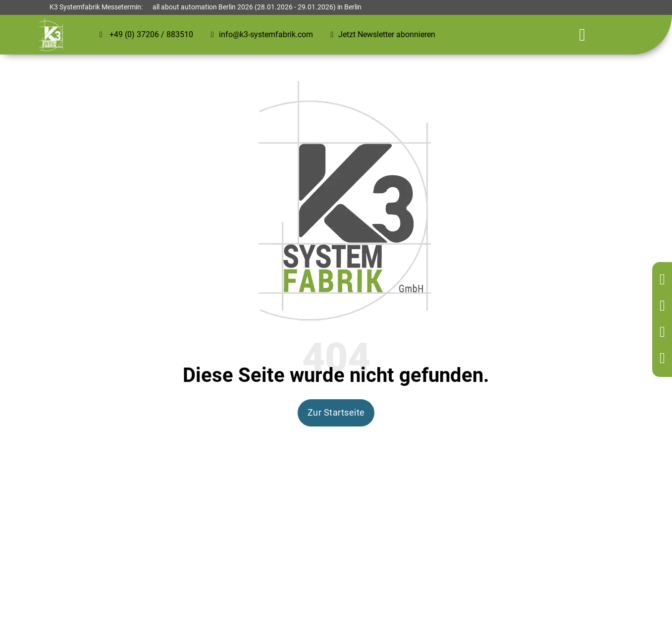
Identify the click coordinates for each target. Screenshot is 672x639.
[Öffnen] (583, 35)
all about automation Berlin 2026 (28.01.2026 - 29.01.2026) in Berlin (257, 7)
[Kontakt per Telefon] (664, 306)
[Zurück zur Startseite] (664, 280)
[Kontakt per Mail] (664, 333)
